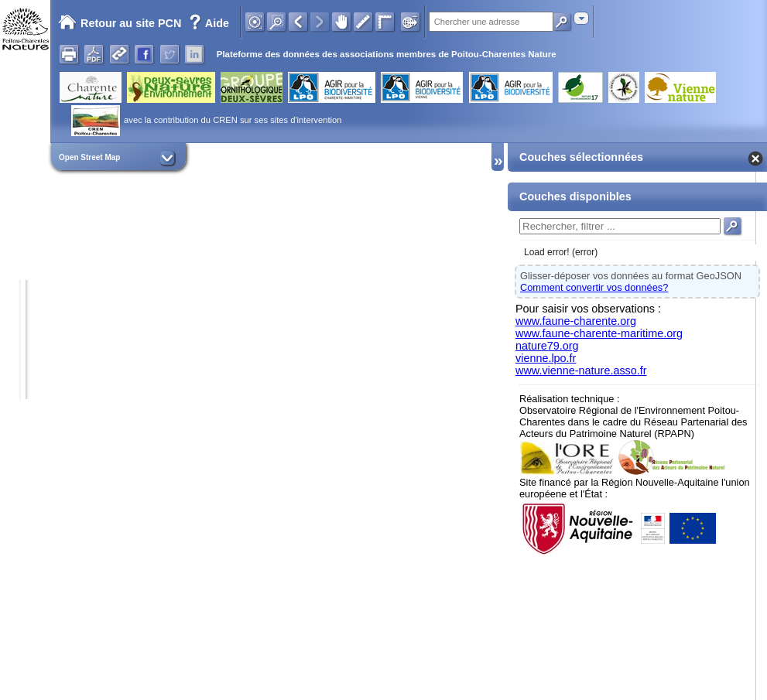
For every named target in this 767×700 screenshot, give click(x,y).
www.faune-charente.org (576, 321)
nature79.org (547, 346)
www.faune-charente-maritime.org (599, 333)
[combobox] (581, 18)
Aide (209, 23)
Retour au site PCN (120, 23)
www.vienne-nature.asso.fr (581, 370)
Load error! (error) (561, 252)
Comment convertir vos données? (594, 287)
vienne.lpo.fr (546, 358)
